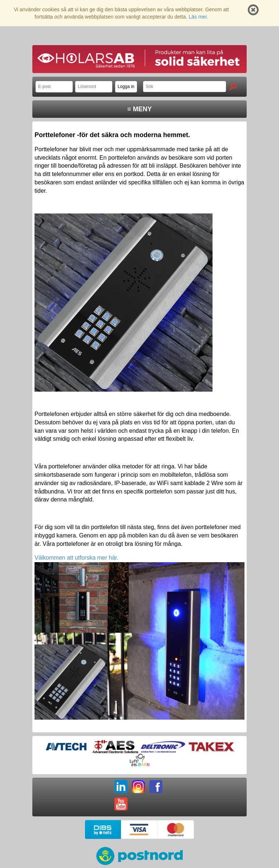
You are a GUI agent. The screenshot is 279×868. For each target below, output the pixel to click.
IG (138, 787)
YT (121, 804)
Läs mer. (198, 17)
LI (121, 787)
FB (156, 787)
